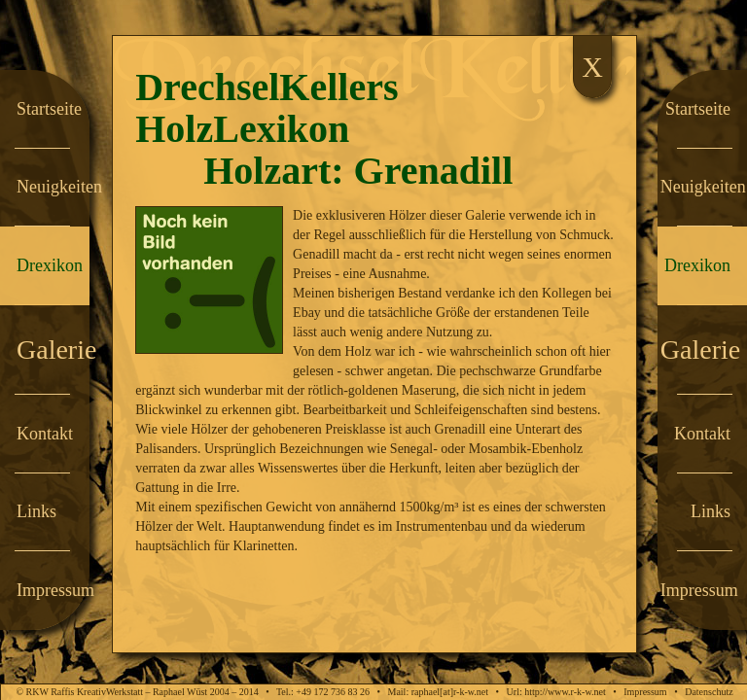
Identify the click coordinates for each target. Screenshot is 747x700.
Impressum (645, 692)
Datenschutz (709, 692)
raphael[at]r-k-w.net (450, 692)
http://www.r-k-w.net (565, 692)
